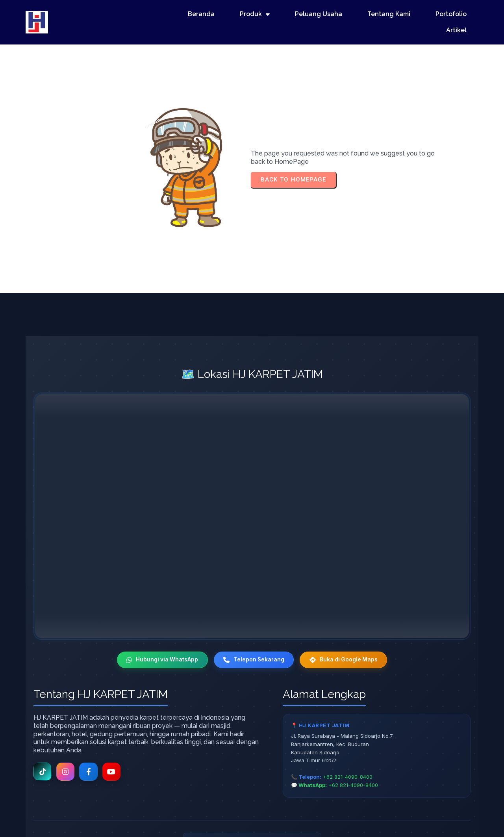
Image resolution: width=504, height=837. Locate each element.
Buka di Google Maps (346, 621)
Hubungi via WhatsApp (160, 621)
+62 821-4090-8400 (348, 738)
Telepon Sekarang (254, 621)
